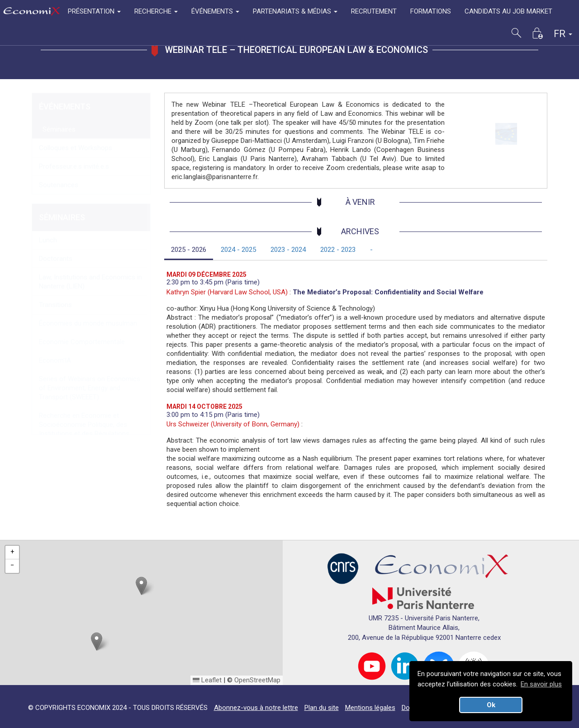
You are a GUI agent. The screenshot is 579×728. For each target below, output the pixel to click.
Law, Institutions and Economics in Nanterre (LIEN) (90, 282)
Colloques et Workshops (76, 148)
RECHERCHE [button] (156, 11)
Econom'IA (55, 360)
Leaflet (207, 680)
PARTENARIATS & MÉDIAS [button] (295, 11)
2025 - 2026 (189, 250)
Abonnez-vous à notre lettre (256, 708)
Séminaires (57, 129)
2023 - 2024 (288, 250)
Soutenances (59, 185)
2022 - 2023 (338, 250)
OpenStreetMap (257, 680)
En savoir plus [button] (541, 684)
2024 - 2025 (238, 250)
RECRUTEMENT (374, 11)
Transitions (55, 305)
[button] (141, 586)
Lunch (48, 240)
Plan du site (322, 708)
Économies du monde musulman (88, 323)
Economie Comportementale (82, 342)
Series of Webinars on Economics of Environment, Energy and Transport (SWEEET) (90, 388)
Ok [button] (491, 705)
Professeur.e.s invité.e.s (74, 166)
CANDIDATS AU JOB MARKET (508, 11)
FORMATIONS (431, 11)
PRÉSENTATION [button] (94, 11)
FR (563, 34)
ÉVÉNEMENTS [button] (215, 11)
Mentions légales (370, 708)
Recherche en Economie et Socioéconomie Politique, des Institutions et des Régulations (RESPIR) (84, 429)
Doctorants (56, 259)
